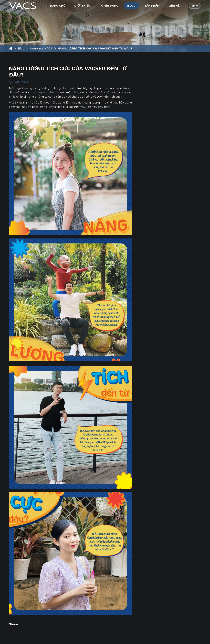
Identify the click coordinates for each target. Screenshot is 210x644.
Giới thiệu (82, 6)
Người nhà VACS (41, 49)
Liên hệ (174, 6)
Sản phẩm (152, 6)
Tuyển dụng (109, 6)
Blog (131, 6)
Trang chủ (57, 6)
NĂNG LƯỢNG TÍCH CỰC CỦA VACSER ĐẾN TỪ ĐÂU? (95, 49)
